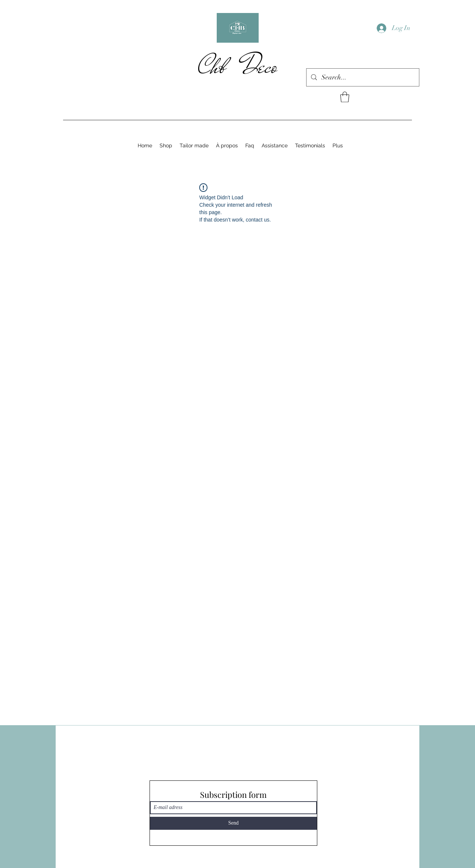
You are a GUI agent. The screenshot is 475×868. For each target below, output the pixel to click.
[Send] (233, 823)
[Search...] (362, 78)
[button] (345, 97)
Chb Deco (238, 66)
